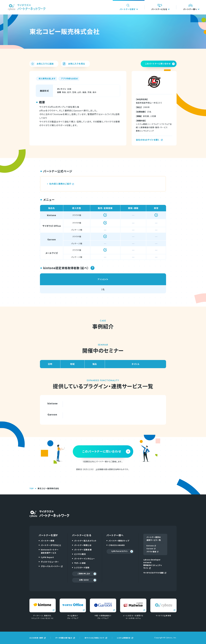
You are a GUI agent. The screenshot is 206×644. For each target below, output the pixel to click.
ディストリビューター (50, 562)
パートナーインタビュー (85, 559)
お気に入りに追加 (42, 64)
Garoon (151, 548)
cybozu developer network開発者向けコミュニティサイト (153, 564)
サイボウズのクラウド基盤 (155, 573)
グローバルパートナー (52, 566)
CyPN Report (47, 557)
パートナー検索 (48, 541)
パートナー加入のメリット (85, 541)
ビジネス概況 (80, 554)
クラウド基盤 (152, 552)
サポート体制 (80, 563)
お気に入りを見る (73, 64)
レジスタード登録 (82, 567)
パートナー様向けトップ (119, 541)
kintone (151, 546)
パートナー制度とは (83, 545)
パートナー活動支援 (83, 550)
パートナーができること (51, 545)
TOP (32, 488)
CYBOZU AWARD (117, 545)
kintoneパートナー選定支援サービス (50, 551)
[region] (103, 232)
